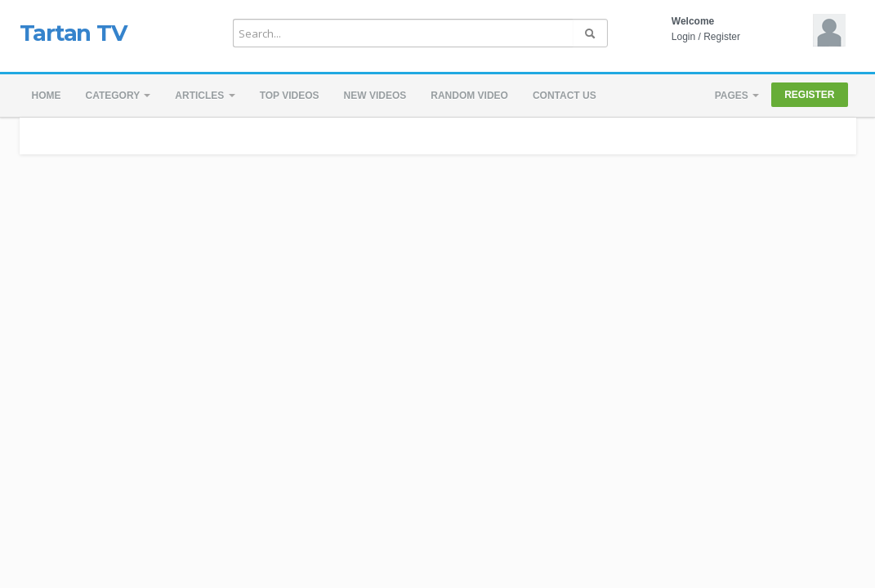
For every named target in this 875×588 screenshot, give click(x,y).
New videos (375, 96)
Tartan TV (73, 33)
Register (722, 37)
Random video (469, 96)
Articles (205, 96)
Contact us (565, 96)
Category (118, 96)
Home (47, 96)
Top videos (290, 96)
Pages (737, 96)
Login (683, 37)
